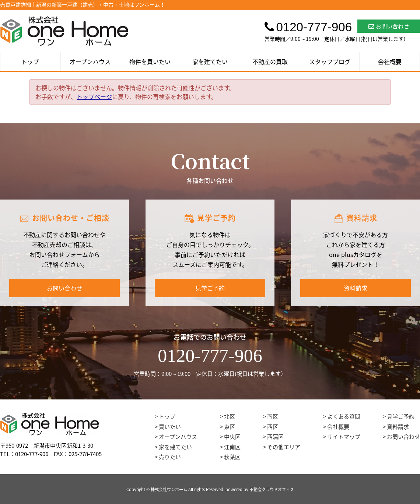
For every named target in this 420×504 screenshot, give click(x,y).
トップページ (94, 96)
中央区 (232, 437)
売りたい (170, 457)
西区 (273, 427)
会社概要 (390, 61)
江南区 (232, 447)
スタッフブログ (330, 61)
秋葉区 (232, 457)
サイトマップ (344, 437)
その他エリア (284, 447)
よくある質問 (344, 416)
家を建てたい (210, 61)
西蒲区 (275, 437)
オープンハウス (90, 61)
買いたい (170, 427)
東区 (230, 427)
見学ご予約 (210, 288)
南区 (273, 416)
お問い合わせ (389, 26)
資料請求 (356, 288)
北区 (230, 416)
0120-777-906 (210, 356)
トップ (30, 61)
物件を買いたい (150, 61)
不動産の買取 (270, 61)
